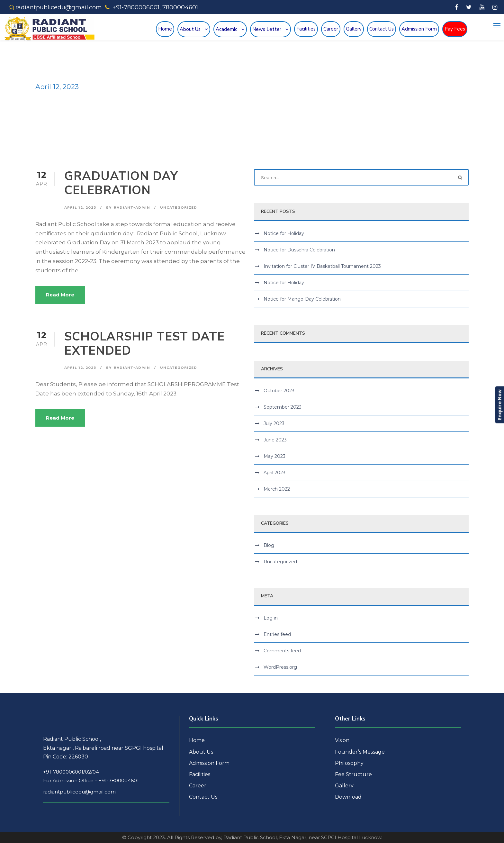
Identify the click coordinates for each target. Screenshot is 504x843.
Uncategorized (179, 207)
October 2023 (279, 391)
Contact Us (382, 29)
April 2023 (274, 473)
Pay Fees (455, 29)
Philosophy (349, 763)
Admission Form (419, 29)
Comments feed (282, 651)
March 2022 (277, 489)
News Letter (267, 29)
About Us (190, 29)
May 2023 (274, 456)
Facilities (306, 29)
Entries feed (277, 634)
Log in (271, 618)
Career (331, 29)
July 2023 (274, 423)
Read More (60, 295)
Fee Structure (353, 774)
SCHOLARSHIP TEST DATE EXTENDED (144, 344)
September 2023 (283, 407)
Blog (269, 545)
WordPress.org (280, 667)
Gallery (354, 29)
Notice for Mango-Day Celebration (302, 299)
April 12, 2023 (80, 207)
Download (348, 797)
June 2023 (275, 440)
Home (165, 29)
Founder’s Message (360, 752)
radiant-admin (132, 207)
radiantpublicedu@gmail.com (79, 792)
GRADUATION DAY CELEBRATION (121, 183)
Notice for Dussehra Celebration (299, 250)
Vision (342, 740)
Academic (226, 29)
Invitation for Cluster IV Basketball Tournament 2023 (322, 266)
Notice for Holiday (284, 233)
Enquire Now (500, 405)
